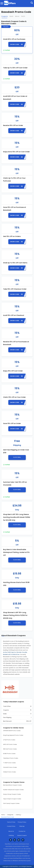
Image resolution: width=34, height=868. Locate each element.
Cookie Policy (11, 826)
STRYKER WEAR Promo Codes (12, 731)
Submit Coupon (22, 835)
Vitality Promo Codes (10, 772)
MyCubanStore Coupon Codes (12, 785)
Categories (10, 815)
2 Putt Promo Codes (9, 740)
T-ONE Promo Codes (9, 763)
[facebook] (11, 840)
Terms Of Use (11, 822)
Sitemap (22, 826)
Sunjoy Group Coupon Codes (12, 794)
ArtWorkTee (15, 654)
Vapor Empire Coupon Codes (12, 799)
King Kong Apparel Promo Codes (13, 735)
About (17, 16)
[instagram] (19, 840)
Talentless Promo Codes (11, 758)
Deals (11, 16)
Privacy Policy (22, 822)
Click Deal (17, 457)
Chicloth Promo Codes (10, 767)
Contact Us (22, 831)
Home (3, 815)
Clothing (18, 815)
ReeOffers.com (17, 866)
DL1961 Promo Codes (9, 754)
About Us (11, 831)
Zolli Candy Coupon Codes (11, 803)
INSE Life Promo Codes (10, 749)
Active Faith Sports (9, 652)
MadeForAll (7, 654)
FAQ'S (23, 16)
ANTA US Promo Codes (10, 744)
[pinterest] (23, 840)
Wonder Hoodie (22, 652)
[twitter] (15, 840)
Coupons (5, 16)
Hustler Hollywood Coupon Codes (13, 790)
